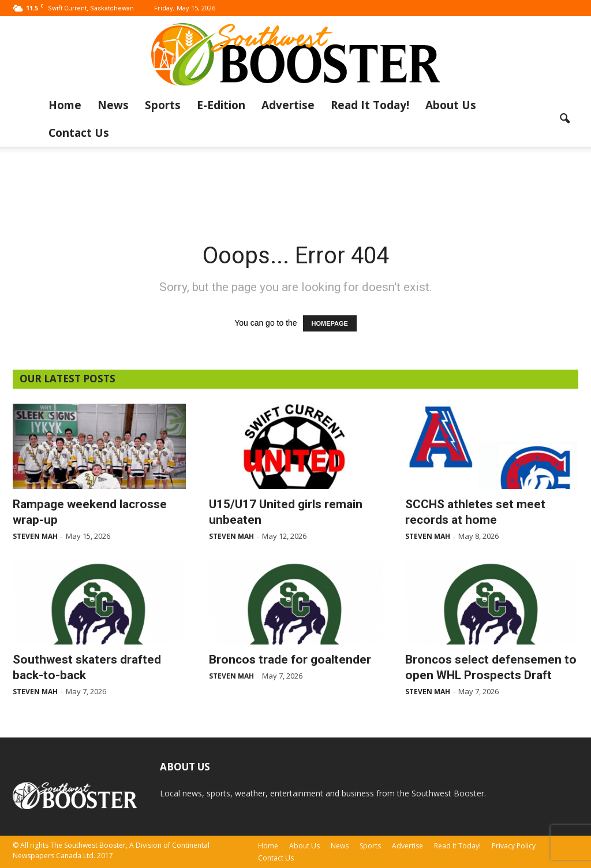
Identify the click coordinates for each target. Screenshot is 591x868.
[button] (564, 119)
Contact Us (79, 133)
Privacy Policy (514, 846)
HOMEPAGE (330, 323)
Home (65, 105)
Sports (163, 105)
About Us (451, 105)
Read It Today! (370, 105)
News (113, 105)
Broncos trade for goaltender (290, 660)
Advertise (288, 105)
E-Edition (221, 105)
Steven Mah (35, 536)
